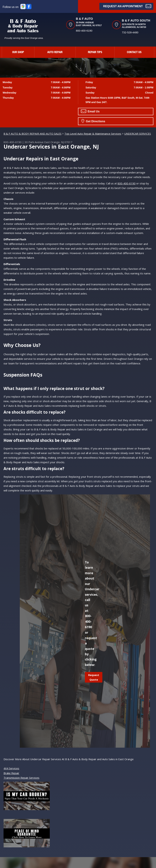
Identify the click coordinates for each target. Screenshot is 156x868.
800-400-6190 (84, 31)
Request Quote (94, 677)
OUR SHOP (18, 52)
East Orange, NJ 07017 (58, 142)
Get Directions (93, 121)
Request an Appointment (127, 6)
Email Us (90, 111)
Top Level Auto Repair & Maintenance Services (93, 134)
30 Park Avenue (34, 142)
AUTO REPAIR (55, 52)
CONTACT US (134, 52)
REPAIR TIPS (95, 52)
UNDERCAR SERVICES (138, 134)
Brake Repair (11, 773)
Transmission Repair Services (21, 778)
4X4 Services (11, 768)
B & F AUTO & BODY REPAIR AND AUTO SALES (32, 134)
